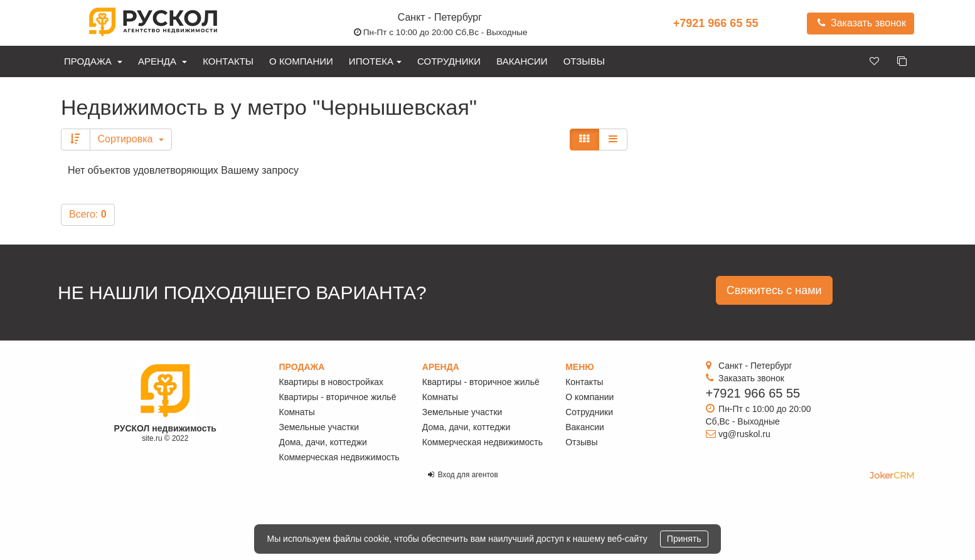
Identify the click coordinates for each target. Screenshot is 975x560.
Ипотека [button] (375, 61)
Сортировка (131, 139)
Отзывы (584, 61)
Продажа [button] (93, 61)
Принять (684, 539)
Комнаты (297, 412)
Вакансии (522, 61)
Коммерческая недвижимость (339, 457)
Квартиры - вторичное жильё (338, 397)
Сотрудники (449, 61)
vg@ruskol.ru (744, 434)
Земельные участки (319, 427)
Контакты (228, 61)
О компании (301, 61)
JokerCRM (892, 475)
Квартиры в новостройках (332, 382)
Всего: (88, 214)
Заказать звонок (860, 23)
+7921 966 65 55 (716, 23)
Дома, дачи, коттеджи (323, 442)
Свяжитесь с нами (774, 290)
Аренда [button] (162, 61)
